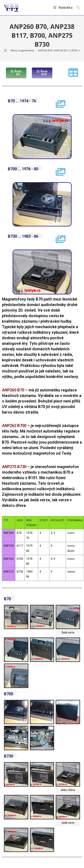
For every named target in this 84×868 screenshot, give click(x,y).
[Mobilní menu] (64, 8)
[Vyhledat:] (77, 8)
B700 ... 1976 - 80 (23, 169)
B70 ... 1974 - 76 (22, 101)
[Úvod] (5, 50)
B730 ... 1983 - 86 (23, 236)
